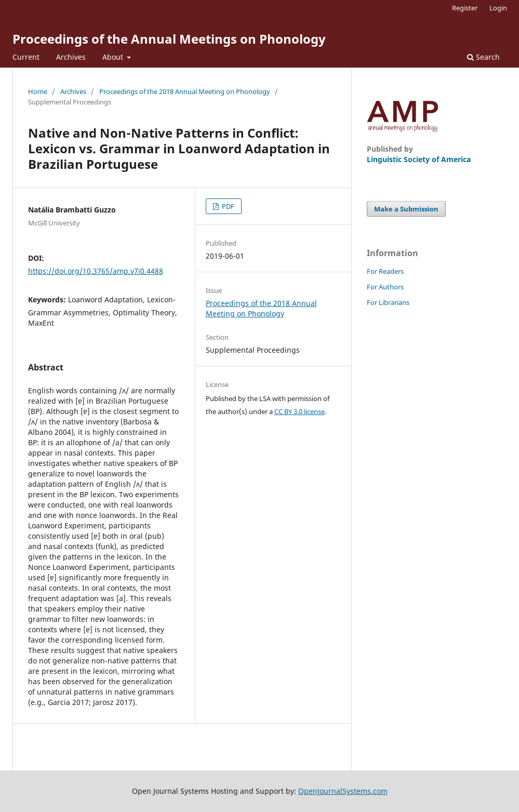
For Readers (385, 271)
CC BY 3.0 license (300, 411)
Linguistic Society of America (419, 159)
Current (26, 57)
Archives (71, 57)
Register (465, 8)
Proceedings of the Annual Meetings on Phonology (169, 39)
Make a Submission (406, 209)
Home (38, 91)
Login (498, 8)
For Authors (385, 287)
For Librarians (388, 302)
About (114, 57)
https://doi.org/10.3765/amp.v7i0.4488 (96, 271)
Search (483, 57)
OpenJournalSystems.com (343, 791)
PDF (227, 206)
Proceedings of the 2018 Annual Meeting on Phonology (185, 91)
